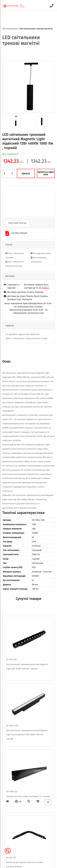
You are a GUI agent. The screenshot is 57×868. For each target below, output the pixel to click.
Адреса (46, 288)
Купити (26, 173)
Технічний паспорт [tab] (17, 223)
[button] (6, 201)
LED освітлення (10, 29)
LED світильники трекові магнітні (36, 29)
